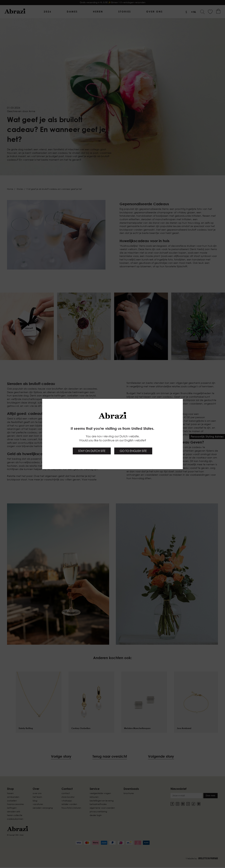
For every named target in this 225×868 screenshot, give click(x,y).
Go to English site (133, 451)
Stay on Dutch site (92, 451)
